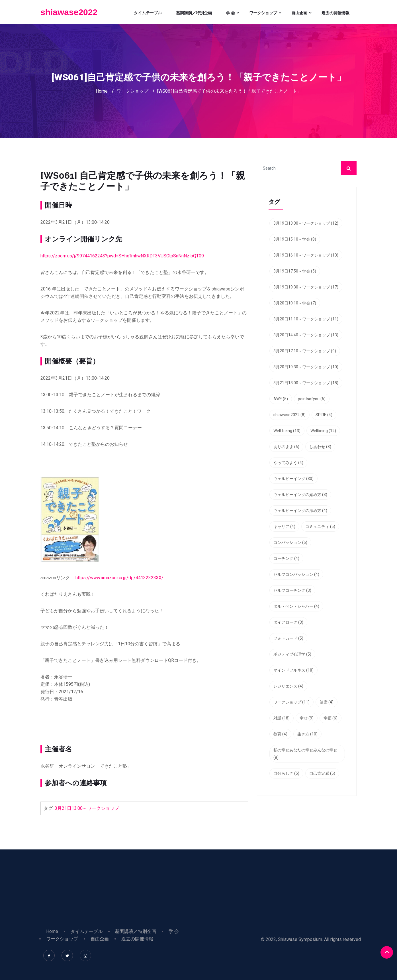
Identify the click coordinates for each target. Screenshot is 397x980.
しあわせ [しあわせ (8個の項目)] (320, 447)
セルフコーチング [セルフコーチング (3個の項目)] (292, 590)
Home (102, 91)
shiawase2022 (69, 12)
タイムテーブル (148, 13)
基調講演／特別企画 (194, 13)
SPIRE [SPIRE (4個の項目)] (324, 415)
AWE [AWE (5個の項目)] (281, 399)
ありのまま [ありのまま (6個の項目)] (286, 447)
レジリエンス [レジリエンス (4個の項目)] (288, 686)
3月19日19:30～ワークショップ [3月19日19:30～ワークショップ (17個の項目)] (306, 287)
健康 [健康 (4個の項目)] (327, 702)
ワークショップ (263, 13)
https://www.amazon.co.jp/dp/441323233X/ (119, 578)
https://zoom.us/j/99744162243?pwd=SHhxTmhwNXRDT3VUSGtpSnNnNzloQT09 (122, 256)
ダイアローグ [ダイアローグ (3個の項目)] (288, 622)
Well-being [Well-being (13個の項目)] (287, 431)
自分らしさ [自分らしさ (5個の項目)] (286, 773)
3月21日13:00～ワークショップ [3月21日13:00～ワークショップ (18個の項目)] (306, 383)
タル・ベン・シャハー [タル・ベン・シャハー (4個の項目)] (296, 606)
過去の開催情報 (335, 13)
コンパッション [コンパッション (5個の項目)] (290, 542)
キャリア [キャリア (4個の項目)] (284, 526)
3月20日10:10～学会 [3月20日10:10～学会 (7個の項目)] (295, 303)
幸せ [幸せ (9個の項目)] (307, 718)
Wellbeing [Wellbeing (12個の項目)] (323, 431)
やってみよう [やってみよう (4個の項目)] (288, 463)
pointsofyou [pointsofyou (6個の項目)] (312, 399)
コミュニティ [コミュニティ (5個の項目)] (320, 526)
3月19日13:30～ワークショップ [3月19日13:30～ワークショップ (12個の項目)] (306, 223)
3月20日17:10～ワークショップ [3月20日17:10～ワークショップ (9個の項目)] (305, 351)
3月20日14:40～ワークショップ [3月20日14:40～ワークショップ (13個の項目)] (306, 335)
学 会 (231, 13)
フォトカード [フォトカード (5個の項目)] (288, 638)
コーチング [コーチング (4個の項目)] (286, 558)
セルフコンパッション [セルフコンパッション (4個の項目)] (296, 574)
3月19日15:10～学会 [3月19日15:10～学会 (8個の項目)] (295, 239)
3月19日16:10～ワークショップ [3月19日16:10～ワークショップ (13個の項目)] (306, 255)
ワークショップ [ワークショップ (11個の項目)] (291, 702)
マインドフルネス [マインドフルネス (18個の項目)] (293, 670)
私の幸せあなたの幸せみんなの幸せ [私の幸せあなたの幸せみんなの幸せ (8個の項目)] (305, 754)
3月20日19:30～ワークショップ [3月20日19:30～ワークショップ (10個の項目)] (306, 367)
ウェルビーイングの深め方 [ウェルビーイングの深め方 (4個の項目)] (300, 511)
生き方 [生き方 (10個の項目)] (307, 734)
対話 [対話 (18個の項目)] (282, 718)
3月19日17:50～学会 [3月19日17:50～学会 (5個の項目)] (295, 271)
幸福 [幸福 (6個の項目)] (331, 718)
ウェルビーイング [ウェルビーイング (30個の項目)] (293, 479)
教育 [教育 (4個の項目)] (280, 734)
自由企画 (299, 13)
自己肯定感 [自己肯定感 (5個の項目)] (322, 773)
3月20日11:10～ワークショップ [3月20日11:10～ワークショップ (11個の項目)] (306, 319)
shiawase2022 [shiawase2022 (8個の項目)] (289, 415)
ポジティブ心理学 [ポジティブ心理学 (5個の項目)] (292, 654)
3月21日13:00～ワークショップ (87, 808)
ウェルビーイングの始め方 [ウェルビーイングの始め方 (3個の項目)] (300, 495)
